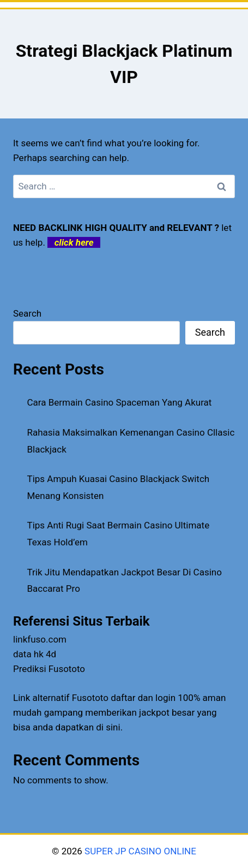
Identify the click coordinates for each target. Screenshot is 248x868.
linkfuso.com (40, 639)
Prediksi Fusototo (49, 669)
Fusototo (90, 698)
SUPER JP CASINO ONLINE (139, 851)
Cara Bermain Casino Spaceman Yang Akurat (120, 402)
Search (27, 313)
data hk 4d (35, 654)
